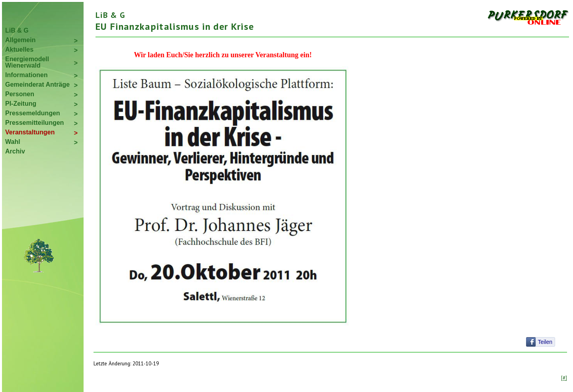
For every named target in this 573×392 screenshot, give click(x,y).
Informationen (26, 75)
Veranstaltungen (30, 132)
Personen (20, 94)
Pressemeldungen (33, 113)
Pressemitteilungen (35, 123)
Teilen (545, 342)
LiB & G (17, 30)
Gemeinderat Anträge (37, 84)
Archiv (15, 151)
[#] (564, 378)
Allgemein (20, 40)
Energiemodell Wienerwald (27, 62)
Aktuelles (19, 49)
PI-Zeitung (21, 104)
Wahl (13, 142)
